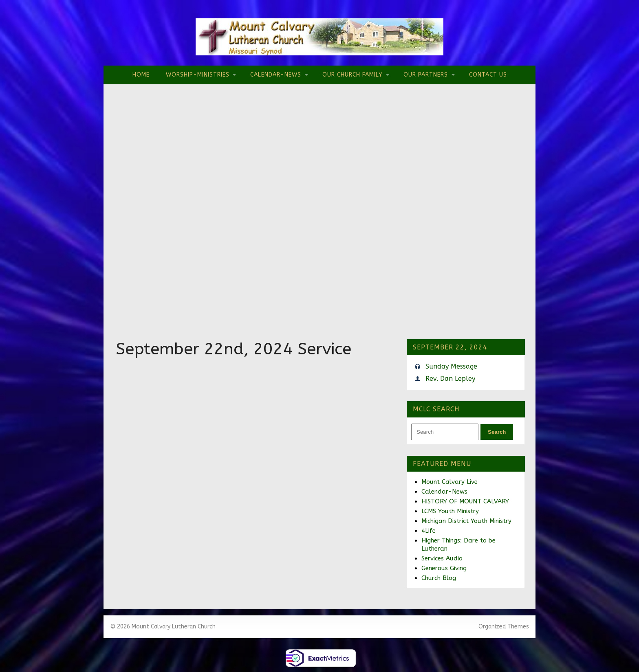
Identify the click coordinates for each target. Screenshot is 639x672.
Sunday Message (451, 366)
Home (141, 75)
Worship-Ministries (198, 75)
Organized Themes (504, 627)
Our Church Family (353, 75)
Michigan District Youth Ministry (466, 521)
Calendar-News (276, 75)
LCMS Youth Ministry (450, 511)
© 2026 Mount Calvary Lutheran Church (163, 627)
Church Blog (439, 578)
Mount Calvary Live (450, 482)
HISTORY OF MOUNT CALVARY (465, 501)
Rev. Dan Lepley (450, 379)
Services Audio (442, 558)
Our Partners (426, 75)
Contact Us (488, 75)
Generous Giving (444, 568)
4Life (429, 531)
